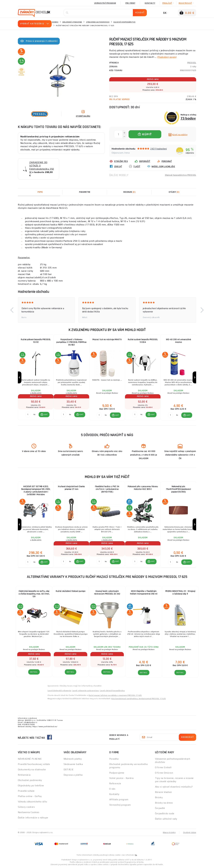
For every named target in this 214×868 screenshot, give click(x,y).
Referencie (115, 783)
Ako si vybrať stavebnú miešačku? (174, 787)
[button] (12, 310)
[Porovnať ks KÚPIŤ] (28, 415)
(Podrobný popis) (167, 57)
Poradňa (114, 759)
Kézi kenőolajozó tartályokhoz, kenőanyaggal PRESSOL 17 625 (139, 699)
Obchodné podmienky (30, 780)
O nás (112, 789)
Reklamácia (24, 775)
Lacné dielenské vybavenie (59, 691)
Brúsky (159, 797)
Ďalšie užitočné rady (166, 819)
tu (136, 855)
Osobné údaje (190, 832)
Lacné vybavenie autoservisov (86, 691)
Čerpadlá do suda (165, 813)
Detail (34, 672)
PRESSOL (192, 63)
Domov (55, 22)
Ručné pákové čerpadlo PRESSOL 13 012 (36, 341)
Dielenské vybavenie (72, 22)
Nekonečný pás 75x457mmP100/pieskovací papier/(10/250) (178, 489)
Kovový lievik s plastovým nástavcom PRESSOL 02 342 (107, 592)
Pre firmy (130, 3)
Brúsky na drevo (164, 803)
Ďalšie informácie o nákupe (33, 818)
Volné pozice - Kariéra (121, 778)
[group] (36, 378)
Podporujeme (117, 773)
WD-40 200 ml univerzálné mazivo (178, 341)
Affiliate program (119, 799)
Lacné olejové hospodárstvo (112, 691)
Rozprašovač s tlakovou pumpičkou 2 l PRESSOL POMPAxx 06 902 (71, 342)
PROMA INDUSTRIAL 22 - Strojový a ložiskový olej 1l (180, 592)
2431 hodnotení (159, 149)
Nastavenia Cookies (29, 812)
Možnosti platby (73, 759)
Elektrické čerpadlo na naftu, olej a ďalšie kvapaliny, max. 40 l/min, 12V (34, 594)
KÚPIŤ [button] (46, 415)
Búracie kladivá (163, 792)
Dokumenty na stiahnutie (32, 769)
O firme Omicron (164, 773)
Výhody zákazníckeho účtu (32, 802)
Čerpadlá (160, 808)
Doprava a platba (73, 775)
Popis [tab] (40, 192)
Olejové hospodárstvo (124, 22)
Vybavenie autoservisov (98, 22)
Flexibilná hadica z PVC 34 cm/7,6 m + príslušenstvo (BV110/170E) (107, 489)
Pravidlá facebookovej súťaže (34, 764)
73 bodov (188, 118)
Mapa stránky (169, 832)
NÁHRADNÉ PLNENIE (30, 759)
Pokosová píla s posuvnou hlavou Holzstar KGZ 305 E (143, 488)
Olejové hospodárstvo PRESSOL (181, 175)
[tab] (129, 192)
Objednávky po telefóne (31, 786)
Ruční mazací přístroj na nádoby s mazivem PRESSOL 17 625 (115, 695)
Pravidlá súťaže (26, 791)
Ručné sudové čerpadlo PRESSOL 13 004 (143, 341)
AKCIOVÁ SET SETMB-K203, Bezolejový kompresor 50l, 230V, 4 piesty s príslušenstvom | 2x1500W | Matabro (36, 490)
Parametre (85, 192)
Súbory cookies (26, 807)
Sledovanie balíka (73, 764)
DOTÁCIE (69, 769)
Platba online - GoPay (30, 796)
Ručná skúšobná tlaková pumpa (71, 591)
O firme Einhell (163, 767)
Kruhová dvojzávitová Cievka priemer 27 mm (71, 488)
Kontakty (150, 3)
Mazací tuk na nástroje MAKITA (107, 339)
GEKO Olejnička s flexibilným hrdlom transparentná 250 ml (144, 592)
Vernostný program (105, 3)
